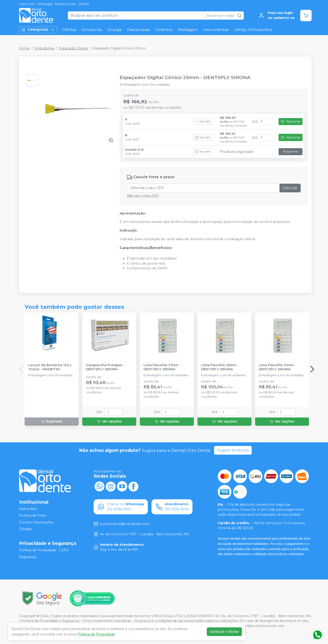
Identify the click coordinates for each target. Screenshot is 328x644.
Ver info (203, 122)
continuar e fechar (224, 632)
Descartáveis (138, 30)
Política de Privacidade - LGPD (44, 550)
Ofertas (84, 4)
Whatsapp (45, 4)
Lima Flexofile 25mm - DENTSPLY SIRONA (220, 367)
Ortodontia (92, 30)
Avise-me (290, 152)
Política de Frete (33, 515)
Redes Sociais (65, 4)
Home (24, 48)
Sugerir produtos (233, 450)
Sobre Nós (27, 4)
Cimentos (164, 30)
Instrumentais (216, 30)
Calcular (290, 188)
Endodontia (44, 48)
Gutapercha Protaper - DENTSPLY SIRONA (105, 367)
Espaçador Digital (73, 48)
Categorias (38, 30)
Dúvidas (26, 529)
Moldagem (188, 30)
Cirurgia (114, 30)
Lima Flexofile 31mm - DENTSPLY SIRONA (162, 367)
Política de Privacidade (96, 634)
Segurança (28, 557)
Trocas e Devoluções (36, 522)
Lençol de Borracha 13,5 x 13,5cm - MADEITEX (50, 367)
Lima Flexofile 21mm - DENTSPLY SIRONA (277, 367)
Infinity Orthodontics (253, 30)
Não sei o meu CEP (143, 196)
